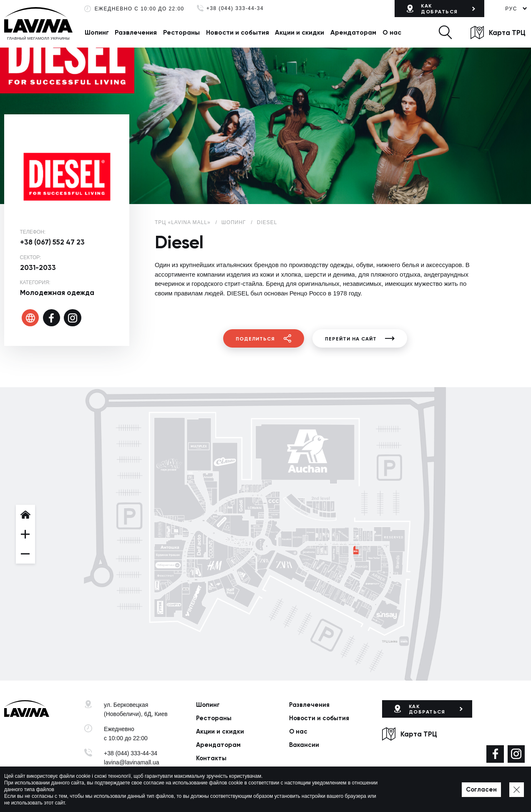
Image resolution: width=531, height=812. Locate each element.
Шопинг (97, 32)
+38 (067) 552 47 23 (52, 242)
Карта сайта (262, 794)
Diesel (267, 222)
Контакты (211, 758)
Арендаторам (353, 32)
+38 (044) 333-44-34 (235, 9)
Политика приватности (214, 794)
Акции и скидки (299, 32)
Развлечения (136, 32)
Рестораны (181, 32)
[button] (445, 32)
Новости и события (238, 32)
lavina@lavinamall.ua (132, 762)
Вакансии (304, 745)
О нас (392, 32)
